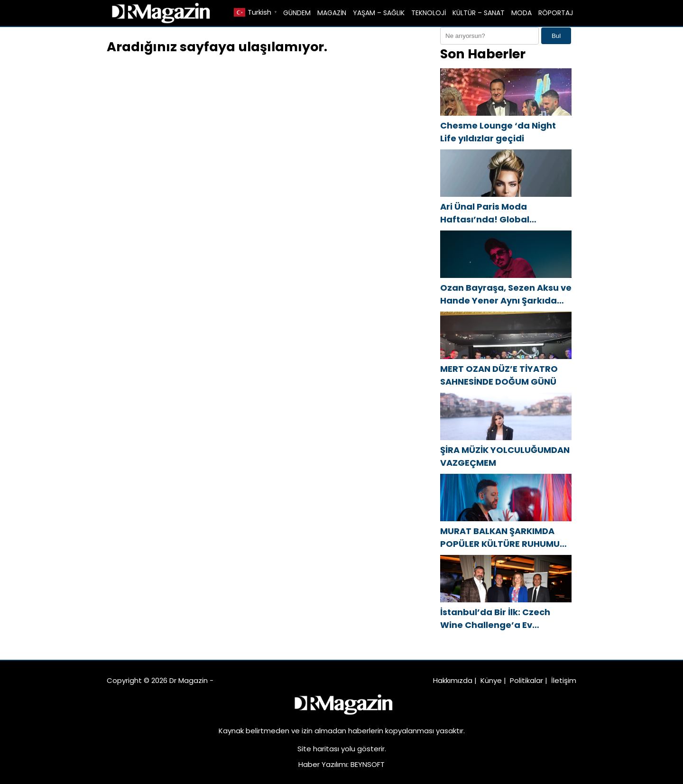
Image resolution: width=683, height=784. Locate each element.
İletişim (564, 680)
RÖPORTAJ (556, 13)
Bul (556, 36)
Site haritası (318, 749)
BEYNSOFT (368, 764)
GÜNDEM (297, 13)
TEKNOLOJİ (429, 13)
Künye (491, 680)
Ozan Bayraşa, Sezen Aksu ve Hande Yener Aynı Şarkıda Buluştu (506, 294)
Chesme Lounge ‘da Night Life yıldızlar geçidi (498, 132)
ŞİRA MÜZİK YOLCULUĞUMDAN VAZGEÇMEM (505, 456)
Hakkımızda (453, 680)
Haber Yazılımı (323, 764)
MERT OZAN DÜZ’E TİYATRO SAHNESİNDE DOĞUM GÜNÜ (499, 375)
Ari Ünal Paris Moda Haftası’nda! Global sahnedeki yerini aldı (487, 213)
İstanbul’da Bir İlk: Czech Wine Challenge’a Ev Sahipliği (495, 619)
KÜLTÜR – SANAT (479, 13)
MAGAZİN (332, 13)
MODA (521, 13)
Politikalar (526, 680)
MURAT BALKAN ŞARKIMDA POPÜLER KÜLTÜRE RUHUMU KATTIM (500, 538)
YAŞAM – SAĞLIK (379, 13)
